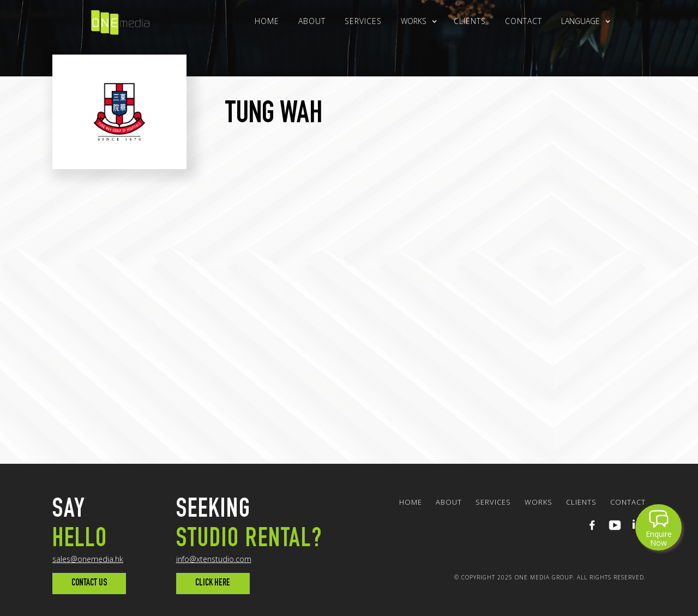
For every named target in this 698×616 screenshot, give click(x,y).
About (312, 21)
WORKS (538, 502)
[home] (120, 20)
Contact (523, 21)
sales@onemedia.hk (88, 559)
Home (267, 21)
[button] (414, 21)
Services (363, 21)
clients (470, 21)
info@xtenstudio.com (214, 559)
